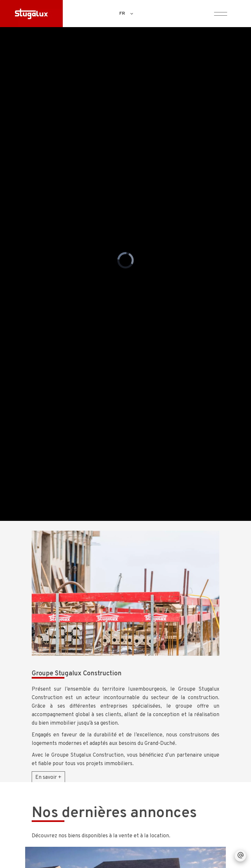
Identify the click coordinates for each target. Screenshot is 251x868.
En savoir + (48, 778)
